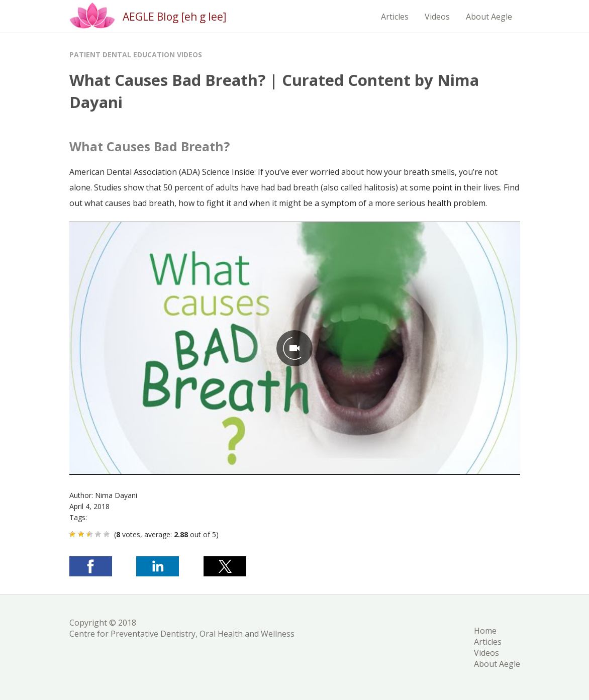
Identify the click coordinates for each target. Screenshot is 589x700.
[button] (91, 566)
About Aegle (489, 17)
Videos (437, 17)
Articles (395, 17)
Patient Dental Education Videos (136, 55)
